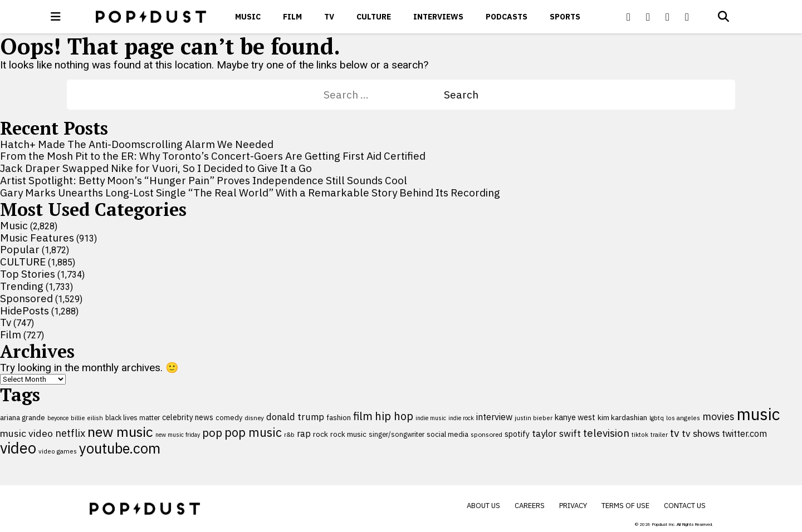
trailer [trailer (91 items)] (659, 434)
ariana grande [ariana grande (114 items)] (23, 417)
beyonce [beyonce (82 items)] (58, 418)
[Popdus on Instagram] (687, 17)
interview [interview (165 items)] (494, 417)
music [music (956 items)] (758, 414)
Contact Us (685, 506)
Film (292, 17)
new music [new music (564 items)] (120, 432)
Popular (20, 249)
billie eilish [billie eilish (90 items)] (87, 418)
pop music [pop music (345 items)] (253, 432)
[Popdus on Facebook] (629, 17)
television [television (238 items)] (606, 433)
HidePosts (25, 311)
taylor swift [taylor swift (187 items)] (556, 434)
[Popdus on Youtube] (668, 17)
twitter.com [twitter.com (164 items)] (744, 434)
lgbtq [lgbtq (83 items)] (657, 418)
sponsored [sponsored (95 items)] (486, 434)
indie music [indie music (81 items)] (431, 418)
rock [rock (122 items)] (321, 434)
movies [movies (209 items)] (718, 417)
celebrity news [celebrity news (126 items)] (188, 417)
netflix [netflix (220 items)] (70, 433)
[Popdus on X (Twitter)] (648, 17)
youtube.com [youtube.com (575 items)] (120, 448)
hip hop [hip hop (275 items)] (394, 416)
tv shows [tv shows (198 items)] (701, 433)
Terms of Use (625, 506)
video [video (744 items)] (18, 448)
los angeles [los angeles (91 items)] (683, 418)
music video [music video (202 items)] (26, 433)
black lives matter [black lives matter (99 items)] (133, 417)
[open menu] (56, 17)
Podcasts (507, 17)
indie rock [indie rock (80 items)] (461, 418)
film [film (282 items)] (363, 416)
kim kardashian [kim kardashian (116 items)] (622, 417)
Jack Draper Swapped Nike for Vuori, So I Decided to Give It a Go (156, 168)
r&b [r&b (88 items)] (289, 434)
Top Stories (28, 274)
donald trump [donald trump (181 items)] (295, 417)
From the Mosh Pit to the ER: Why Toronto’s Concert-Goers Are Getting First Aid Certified (213, 156)
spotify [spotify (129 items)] (517, 434)
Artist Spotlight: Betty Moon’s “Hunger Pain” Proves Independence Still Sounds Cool (204, 180)
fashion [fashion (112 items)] (339, 418)
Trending (22, 286)
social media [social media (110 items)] (448, 434)
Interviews (438, 17)
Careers (530, 506)
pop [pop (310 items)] (212, 433)
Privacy (573, 506)
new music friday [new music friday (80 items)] (178, 435)
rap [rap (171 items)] (304, 434)
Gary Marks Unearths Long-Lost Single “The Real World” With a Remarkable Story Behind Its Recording (250, 193)
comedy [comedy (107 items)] (229, 418)
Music (248, 17)
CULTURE (374, 17)
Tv (329, 17)
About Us (483, 506)
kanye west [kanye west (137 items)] (575, 417)
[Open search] (723, 17)
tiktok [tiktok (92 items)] (640, 434)
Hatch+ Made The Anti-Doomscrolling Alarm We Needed (137, 144)
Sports (565, 17)
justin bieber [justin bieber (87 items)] (534, 418)
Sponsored (26, 298)
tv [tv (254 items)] (675, 433)
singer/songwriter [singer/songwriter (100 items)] (397, 434)
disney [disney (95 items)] (254, 418)
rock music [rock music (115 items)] (348, 434)
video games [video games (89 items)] (58, 451)
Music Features (37, 238)
